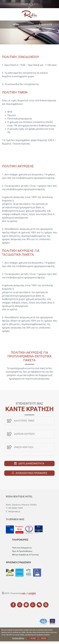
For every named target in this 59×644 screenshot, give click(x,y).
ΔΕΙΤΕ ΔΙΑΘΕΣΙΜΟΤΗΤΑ (31, 463)
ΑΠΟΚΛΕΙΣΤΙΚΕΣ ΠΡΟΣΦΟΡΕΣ (31, 473)
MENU (15, 24)
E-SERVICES (44, 24)
